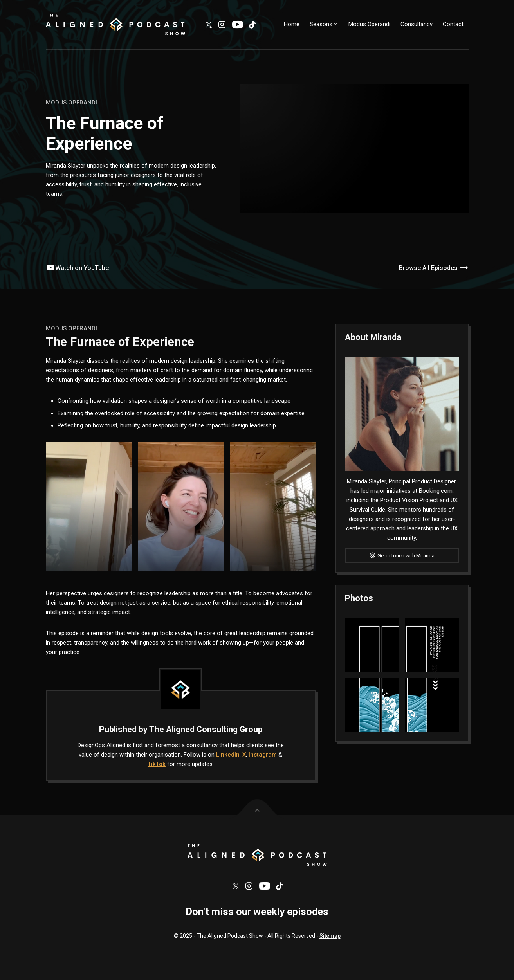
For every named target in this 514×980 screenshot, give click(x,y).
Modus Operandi (369, 24)
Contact (453, 24)
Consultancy (417, 24)
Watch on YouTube (77, 268)
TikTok (157, 764)
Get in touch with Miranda (402, 555)
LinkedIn (228, 755)
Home (292, 24)
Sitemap (330, 941)
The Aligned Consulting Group (206, 729)
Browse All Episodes (434, 268)
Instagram (263, 755)
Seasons (324, 24)
